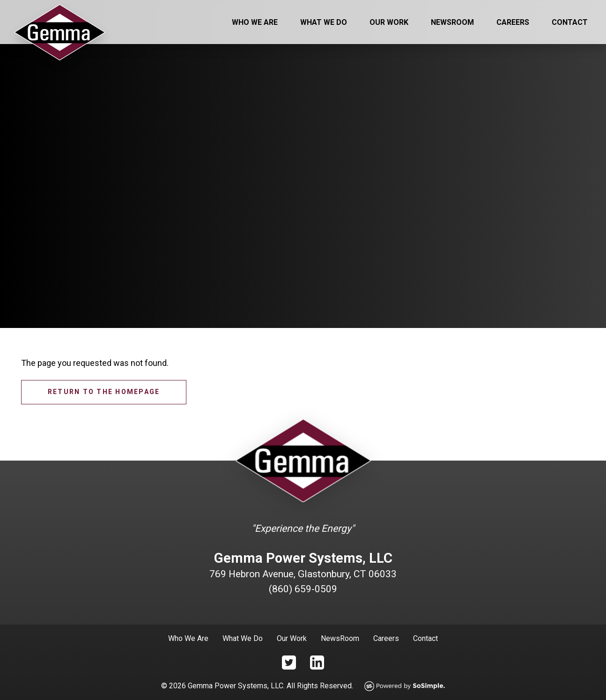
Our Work (389, 22)
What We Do (324, 22)
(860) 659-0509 (303, 589)
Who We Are (255, 22)
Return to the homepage (104, 392)
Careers (513, 22)
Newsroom (452, 22)
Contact (570, 22)
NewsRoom (340, 638)
